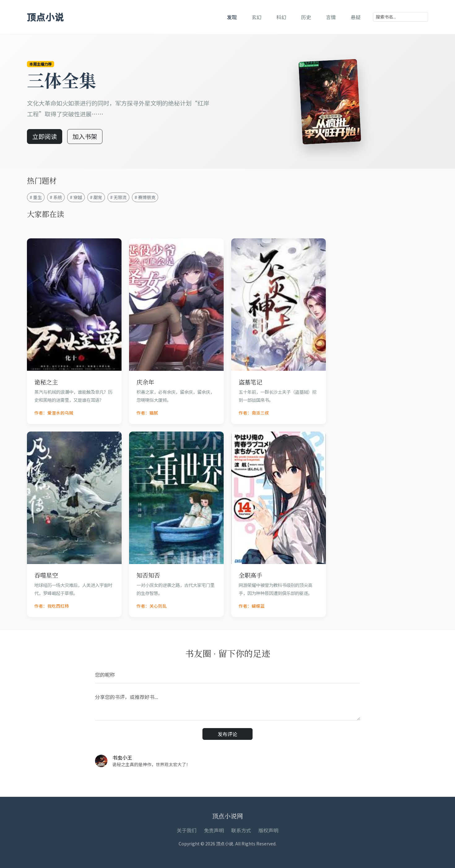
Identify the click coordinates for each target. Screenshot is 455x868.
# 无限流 (118, 197)
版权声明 (268, 830)
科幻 (281, 17)
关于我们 (187, 830)
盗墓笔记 (250, 382)
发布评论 (227, 734)
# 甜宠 (96, 197)
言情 (331, 17)
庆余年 (145, 382)
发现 (232, 17)
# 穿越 (76, 197)
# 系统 (56, 197)
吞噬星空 (46, 575)
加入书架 (85, 136)
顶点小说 (45, 17)
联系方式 (241, 830)
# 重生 (36, 197)
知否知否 (148, 575)
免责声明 (214, 830)
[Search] (401, 17)
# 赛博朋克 (145, 197)
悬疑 (356, 17)
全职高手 (250, 575)
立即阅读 (45, 136)
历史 (306, 17)
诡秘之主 (46, 382)
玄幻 (257, 17)
